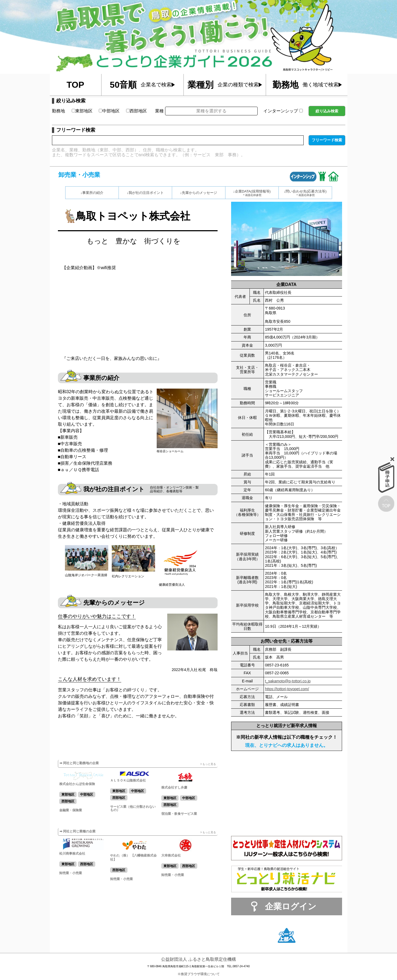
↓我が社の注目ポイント (145, 193)
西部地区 (137, 111)
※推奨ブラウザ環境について (199, 974)
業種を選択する (211, 111)
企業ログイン (291, 906)
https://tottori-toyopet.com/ (287, 689)
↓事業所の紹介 (92, 193)
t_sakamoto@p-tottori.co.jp (288, 681)
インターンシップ (283, 111)
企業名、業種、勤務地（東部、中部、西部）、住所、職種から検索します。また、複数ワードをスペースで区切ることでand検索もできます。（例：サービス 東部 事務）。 (149, 152)
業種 (159, 111)
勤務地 (58, 111)
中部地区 (109, 111)
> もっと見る (208, 764)
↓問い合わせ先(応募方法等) (305, 193)
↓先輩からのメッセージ (198, 193)
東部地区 (82, 111)
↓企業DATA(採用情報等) (252, 193)
